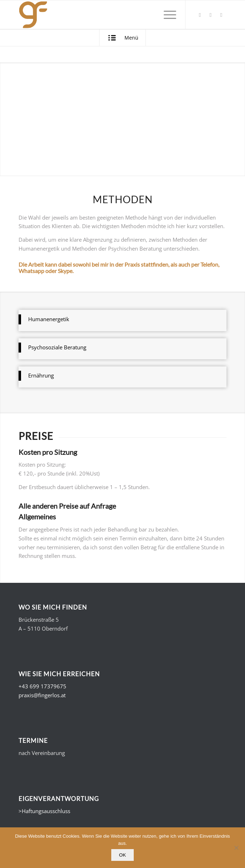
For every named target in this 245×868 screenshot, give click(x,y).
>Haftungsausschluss (44, 811)
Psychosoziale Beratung (57, 347)
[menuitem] (166, 15)
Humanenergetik (49, 319)
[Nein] (236, 848)
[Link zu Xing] (210, 15)
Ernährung (41, 375)
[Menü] (166, 15)
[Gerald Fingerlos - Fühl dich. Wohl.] (102, 15)
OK (122, 855)
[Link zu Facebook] (200, 15)
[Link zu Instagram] (221, 15)
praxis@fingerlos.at (42, 695)
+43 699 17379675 (42, 686)
